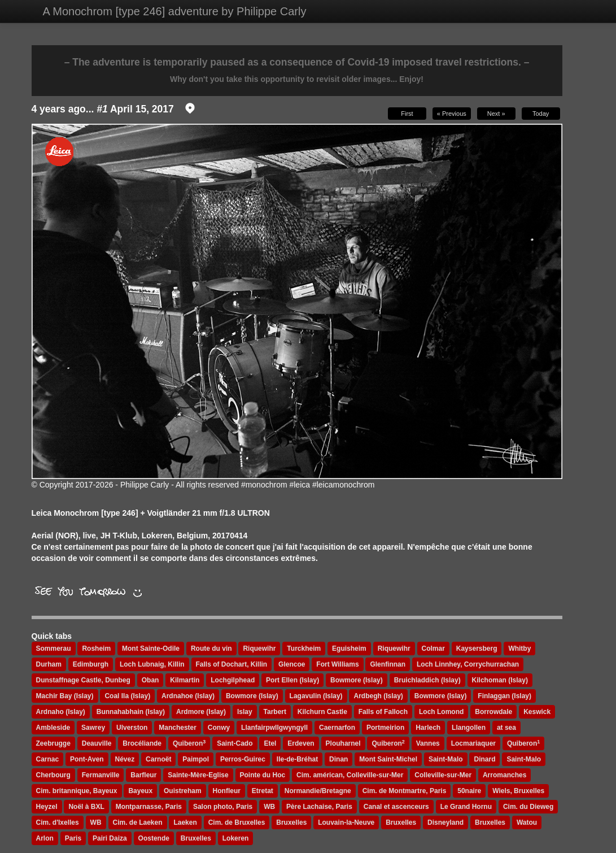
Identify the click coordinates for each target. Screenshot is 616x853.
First (407, 114)
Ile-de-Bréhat (297, 759)
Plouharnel (343, 743)
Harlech (428, 728)
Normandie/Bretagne (318, 791)
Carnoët (158, 759)
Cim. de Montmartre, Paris (405, 791)
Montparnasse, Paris (149, 807)
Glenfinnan (388, 664)
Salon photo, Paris (223, 807)
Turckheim (304, 649)
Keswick (537, 712)
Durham (49, 664)
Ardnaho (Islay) (61, 712)
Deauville (97, 743)
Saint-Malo (446, 759)
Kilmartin (185, 680)
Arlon (45, 838)
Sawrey (93, 728)
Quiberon (189, 743)
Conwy (219, 728)
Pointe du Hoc (263, 775)
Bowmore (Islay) (357, 680)
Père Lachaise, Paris (319, 807)
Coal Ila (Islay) (127, 696)
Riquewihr (259, 649)
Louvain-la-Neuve (346, 822)
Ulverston (132, 728)
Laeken (185, 822)
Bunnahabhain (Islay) (131, 712)
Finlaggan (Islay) (504, 696)
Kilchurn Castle (322, 712)
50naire (469, 791)
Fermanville (101, 775)
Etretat (263, 791)
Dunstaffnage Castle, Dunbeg (83, 680)
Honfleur (227, 791)
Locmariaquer (473, 743)
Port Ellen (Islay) (292, 680)
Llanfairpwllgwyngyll (274, 728)
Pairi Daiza (110, 838)
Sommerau (54, 649)
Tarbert (275, 712)
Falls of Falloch (383, 712)
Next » (496, 114)
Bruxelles (291, 822)
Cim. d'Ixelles (58, 822)
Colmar (433, 649)
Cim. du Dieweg (528, 807)
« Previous (452, 114)
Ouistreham (183, 791)
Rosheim (96, 649)
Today (541, 114)
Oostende (154, 838)
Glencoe (292, 664)
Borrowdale (493, 712)
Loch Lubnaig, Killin (152, 664)
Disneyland (445, 822)
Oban (150, 680)
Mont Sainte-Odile (151, 649)
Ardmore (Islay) (201, 712)
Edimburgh (91, 664)
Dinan (338, 759)
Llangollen (469, 728)
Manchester (178, 728)
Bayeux (140, 791)
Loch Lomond (441, 712)
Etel (270, 743)
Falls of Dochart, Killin (232, 664)
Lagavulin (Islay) (316, 696)
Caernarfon (337, 728)
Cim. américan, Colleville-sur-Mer (350, 775)
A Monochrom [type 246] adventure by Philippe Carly (175, 11)
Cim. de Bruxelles (237, 822)
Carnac (48, 759)
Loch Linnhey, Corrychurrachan (468, 664)
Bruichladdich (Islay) (427, 680)
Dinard (484, 759)
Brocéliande (142, 743)
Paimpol (196, 759)
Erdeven (301, 743)
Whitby (519, 649)
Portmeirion (385, 728)
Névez (125, 759)
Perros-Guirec (243, 759)
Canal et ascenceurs (396, 807)
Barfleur (143, 775)
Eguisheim (349, 649)
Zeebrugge (53, 743)
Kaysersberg (477, 649)
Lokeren (236, 838)
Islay (245, 712)
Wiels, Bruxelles (518, 791)
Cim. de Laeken (138, 822)
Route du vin (211, 649)
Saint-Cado (235, 743)
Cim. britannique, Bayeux (77, 791)
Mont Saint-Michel (388, 759)
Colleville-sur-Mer (443, 775)
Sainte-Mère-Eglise (198, 775)
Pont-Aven (87, 759)
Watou (527, 822)
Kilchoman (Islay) (500, 680)
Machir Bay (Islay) (65, 696)
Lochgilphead (233, 680)
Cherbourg (53, 775)
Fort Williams (337, 664)
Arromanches (504, 775)
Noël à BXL (86, 807)
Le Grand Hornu (466, 807)
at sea (506, 728)
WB (269, 807)
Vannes (428, 743)
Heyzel (47, 807)
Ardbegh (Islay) (378, 696)
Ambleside (53, 728)
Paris (73, 838)
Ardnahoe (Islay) (188, 696)
